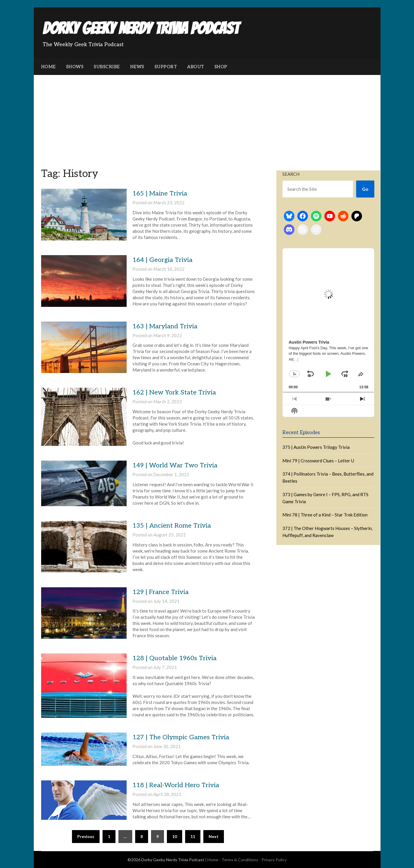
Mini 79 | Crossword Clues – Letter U (318, 461)
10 (175, 836)
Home (48, 67)
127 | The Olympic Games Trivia (181, 737)
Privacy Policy (274, 860)
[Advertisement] (207, 119)
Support (166, 67)
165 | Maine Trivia (160, 193)
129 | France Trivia (161, 592)
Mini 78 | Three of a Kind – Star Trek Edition (325, 515)
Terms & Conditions (240, 860)
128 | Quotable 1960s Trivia (175, 658)
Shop (221, 67)
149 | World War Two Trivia (175, 465)
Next (214, 836)
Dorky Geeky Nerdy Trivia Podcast (141, 28)
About (196, 67)
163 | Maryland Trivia (165, 326)
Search (291, 174)
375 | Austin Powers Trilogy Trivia (316, 447)
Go (365, 189)
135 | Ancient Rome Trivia (172, 526)
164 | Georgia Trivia (162, 260)
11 (193, 836)
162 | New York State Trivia (174, 392)
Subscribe (107, 67)
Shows (75, 67)
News (137, 67)
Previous (86, 836)
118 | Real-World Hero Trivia (176, 785)
